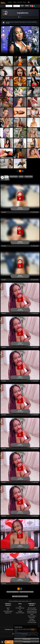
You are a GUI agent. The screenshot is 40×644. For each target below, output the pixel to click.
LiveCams (10, 2)
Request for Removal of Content (26, 592)
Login (22, 6)
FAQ (8, 610)
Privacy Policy (32, 618)
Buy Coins (20, 2)
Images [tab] (21, 177)
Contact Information (20, 613)
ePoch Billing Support (8, 611)
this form (36, 634)
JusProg (30, 601)
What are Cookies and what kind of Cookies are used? (27, 632)
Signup (27, 6)
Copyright (20, 611)
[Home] (2, 642)
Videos (15, 2)
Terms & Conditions (32, 616)
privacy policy (17, 634)
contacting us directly (18, 635)
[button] (29, 2)
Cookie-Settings (32, 621)
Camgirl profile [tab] (29, 177)
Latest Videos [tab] (5, 177)
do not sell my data (34, 636)
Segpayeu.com (8, 613)
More (24, 2)
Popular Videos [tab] (14, 177)
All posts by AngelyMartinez (13, 592)
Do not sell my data (32, 622)
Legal (20, 606)
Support (8, 608)
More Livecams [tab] (5, 180)
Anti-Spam (32, 619)
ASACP (32, 614)
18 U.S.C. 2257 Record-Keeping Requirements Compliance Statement (32, 611)
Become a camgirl (32, 608)
